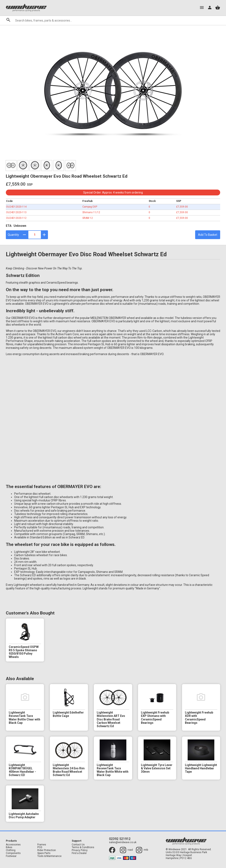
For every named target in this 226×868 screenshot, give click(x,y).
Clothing (11, 850)
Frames (42, 845)
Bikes (9, 847)
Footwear (11, 856)
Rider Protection (47, 850)
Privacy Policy (80, 850)
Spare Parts (44, 853)
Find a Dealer (79, 853)
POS (40, 847)
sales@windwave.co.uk (123, 842)
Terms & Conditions (83, 847)
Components (13, 853)
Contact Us (78, 845)
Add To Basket (208, 235)
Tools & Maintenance (49, 856)
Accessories (13, 845)
